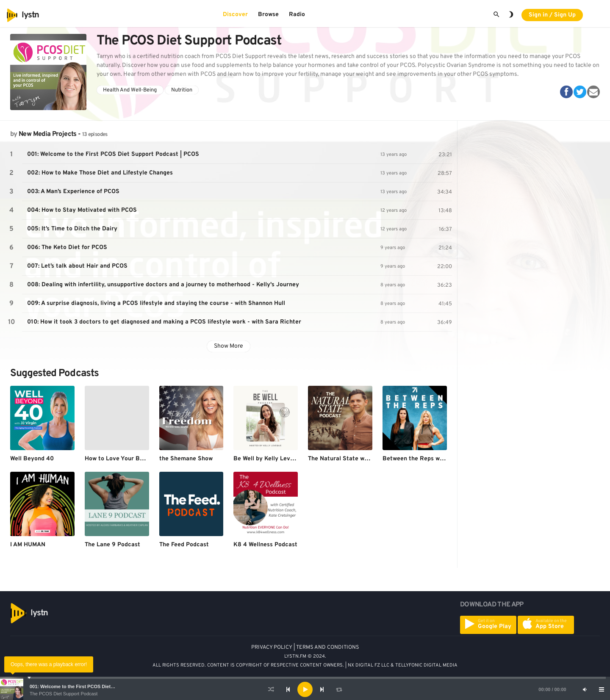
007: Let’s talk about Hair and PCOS (77, 266)
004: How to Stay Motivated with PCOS (82, 210)
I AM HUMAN (28, 545)
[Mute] (585, 689)
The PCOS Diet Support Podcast (64, 694)
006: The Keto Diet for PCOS (67, 248)
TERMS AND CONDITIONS (328, 647)
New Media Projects (47, 134)
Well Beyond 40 (32, 459)
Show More (229, 346)
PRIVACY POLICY (272, 647)
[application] (305, 689)
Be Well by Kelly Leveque (269, 459)
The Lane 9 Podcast (112, 545)
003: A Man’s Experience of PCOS (73, 192)
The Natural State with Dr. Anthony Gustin (367, 459)
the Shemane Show (186, 459)
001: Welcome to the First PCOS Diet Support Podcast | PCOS (98, 686)
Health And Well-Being (130, 90)
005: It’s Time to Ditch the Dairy (72, 229)
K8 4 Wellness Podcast (265, 545)
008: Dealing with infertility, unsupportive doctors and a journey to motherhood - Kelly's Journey (163, 285)
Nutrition (182, 90)
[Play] (305, 689)
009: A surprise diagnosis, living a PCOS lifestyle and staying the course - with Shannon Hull (156, 303)
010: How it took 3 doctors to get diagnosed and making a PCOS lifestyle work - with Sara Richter (164, 322)
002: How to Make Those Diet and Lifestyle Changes (100, 173)
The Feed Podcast (184, 545)
